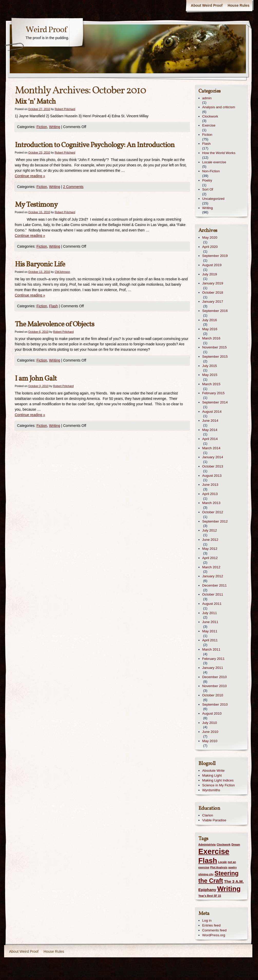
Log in (207, 920)
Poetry (207, 180)
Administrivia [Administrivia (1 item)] (207, 844)
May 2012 (210, 549)
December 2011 (215, 585)
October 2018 (213, 293)
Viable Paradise (214, 820)
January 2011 (213, 668)
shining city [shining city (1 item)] (206, 874)
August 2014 (212, 412)
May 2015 (210, 375)
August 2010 (212, 713)
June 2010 (210, 732)
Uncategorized (213, 199)
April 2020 (210, 247)
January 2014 (213, 457)
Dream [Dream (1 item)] (236, 844)
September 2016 (215, 311)
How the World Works (219, 153)
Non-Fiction (211, 171)
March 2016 (211, 338)
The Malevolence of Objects (55, 324)
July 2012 (210, 530)
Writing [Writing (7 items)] (229, 889)
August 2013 (212, 476)
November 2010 (215, 686)
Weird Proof (46, 30)
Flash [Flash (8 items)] (208, 861)
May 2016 (210, 329)
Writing (55, 127)
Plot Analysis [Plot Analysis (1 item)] (219, 867)
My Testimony (36, 205)
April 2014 (210, 439)
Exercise (209, 125)
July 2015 (210, 366)
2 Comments (73, 187)
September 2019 (215, 256)
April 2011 (210, 640)
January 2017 (213, 302)
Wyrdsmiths (211, 790)
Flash (53, 306)
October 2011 (213, 594)
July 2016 (210, 320)
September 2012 (215, 521)
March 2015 (211, 384)
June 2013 (210, 485)
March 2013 (211, 503)
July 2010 (210, 723)
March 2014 (211, 448)
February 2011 (213, 659)
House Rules (239, 5)
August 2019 (212, 265)
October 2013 (213, 466)
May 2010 (210, 741)
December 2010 (215, 677)
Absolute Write (213, 771)
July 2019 (210, 274)
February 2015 (213, 393)
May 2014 (210, 430)
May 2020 (210, 237)
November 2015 (215, 347)
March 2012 (211, 567)
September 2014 (215, 402)
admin (207, 98)
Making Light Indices (218, 780)
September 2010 (215, 704)
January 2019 (213, 283)
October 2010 (213, 695)
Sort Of (208, 189)
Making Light (212, 775)
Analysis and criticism (219, 107)
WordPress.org (214, 935)
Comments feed (214, 930)
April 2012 (210, 558)
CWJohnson (62, 272)
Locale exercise (214, 162)
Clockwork (210, 116)
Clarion (208, 815)
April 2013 (210, 494)
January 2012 (213, 576)
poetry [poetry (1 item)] (232, 867)
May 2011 (210, 631)
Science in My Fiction (219, 785)
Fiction (42, 127)
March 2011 (211, 649)
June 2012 (210, 540)
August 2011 (212, 604)
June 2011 (210, 622)
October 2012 (213, 512)
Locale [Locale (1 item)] (223, 862)
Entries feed (212, 925)
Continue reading (30, 176)
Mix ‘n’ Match (35, 102)
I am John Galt (36, 379)
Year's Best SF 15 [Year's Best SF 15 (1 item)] (210, 896)
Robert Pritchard (65, 109)
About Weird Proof (207, 5)
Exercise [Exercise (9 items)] (214, 851)
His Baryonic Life (40, 264)
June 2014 (210, 421)
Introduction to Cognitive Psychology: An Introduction (95, 145)
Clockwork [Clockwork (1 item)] (224, 844)
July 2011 (210, 613)
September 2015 (215, 357)
